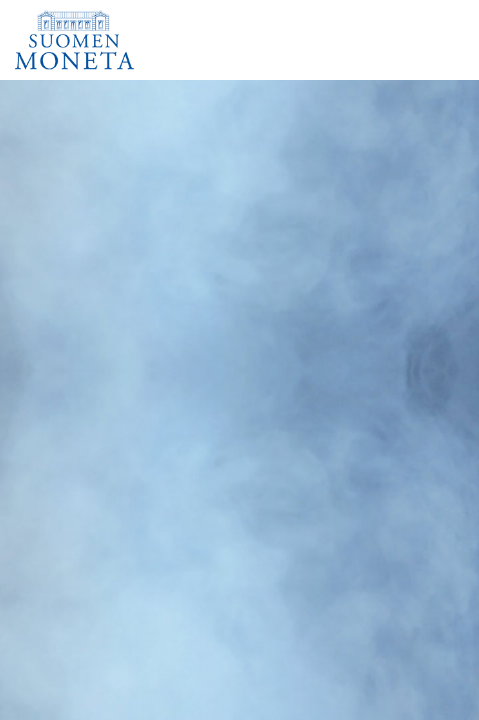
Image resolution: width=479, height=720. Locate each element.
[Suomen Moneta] (102, 40)
